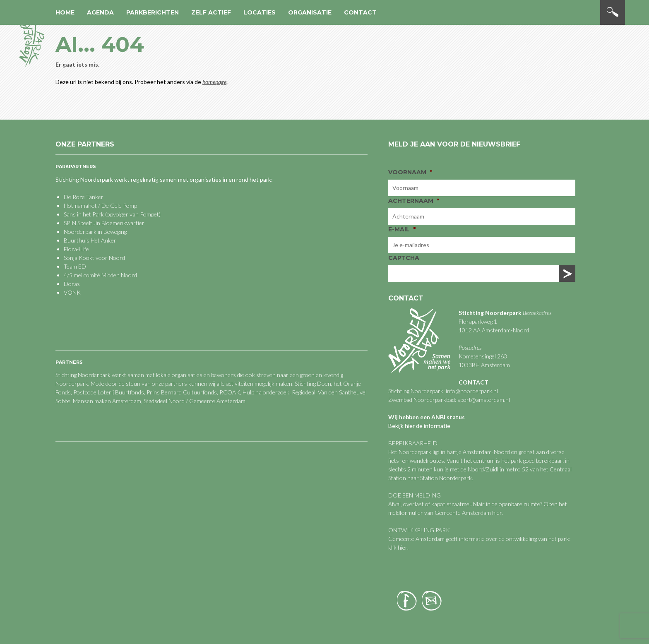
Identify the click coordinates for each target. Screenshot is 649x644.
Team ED (75, 266)
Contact (360, 12)
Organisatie (310, 12)
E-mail (402, 229)
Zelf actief (211, 12)
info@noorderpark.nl (472, 391)
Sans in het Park (84, 214)
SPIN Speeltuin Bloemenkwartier (104, 223)
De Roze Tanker (84, 197)
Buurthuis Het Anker (90, 240)
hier (497, 513)
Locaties (260, 12)
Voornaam (410, 172)
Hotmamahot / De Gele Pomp (100, 205)
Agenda (100, 12)
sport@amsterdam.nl (484, 400)
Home (65, 12)
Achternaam (414, 201)
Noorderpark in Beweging (95, 232)
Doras (72, 284)
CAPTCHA (404, 258)
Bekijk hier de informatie (419, 426)
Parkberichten (153, 12)
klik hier (398, 547)
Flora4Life (76, 249)
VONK (72, 292)
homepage (214, 82)
